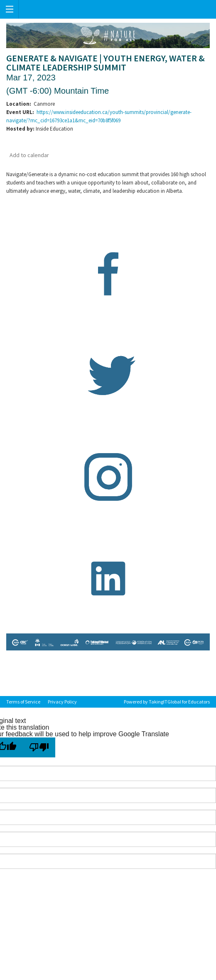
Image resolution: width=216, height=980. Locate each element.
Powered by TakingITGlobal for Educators (167, 702)
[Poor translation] (39, 747)
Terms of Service (23, 702)
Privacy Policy (62, 702)
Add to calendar (29, 155)
